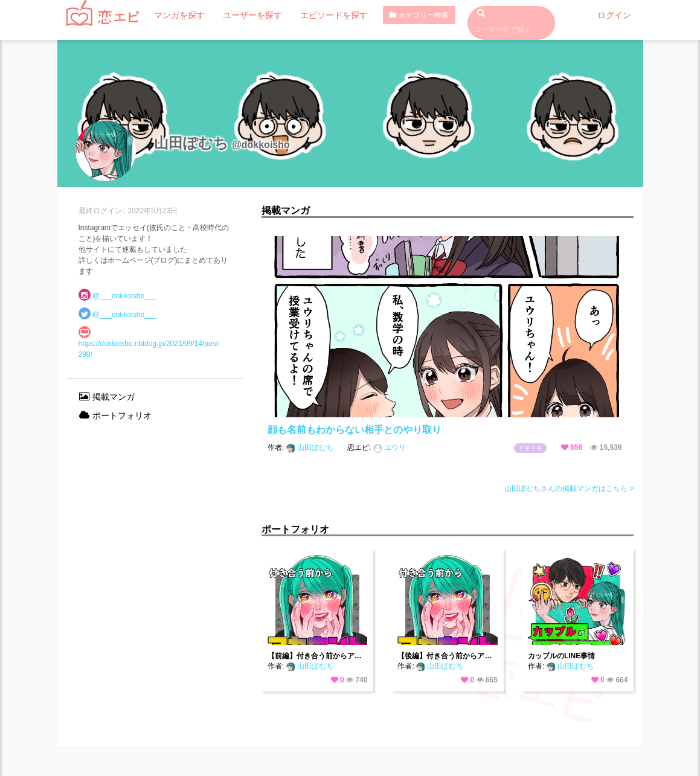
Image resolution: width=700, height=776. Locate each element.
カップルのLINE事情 (561, 656)
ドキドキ (530, 448)
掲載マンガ (107, 397)
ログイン (617, 15)
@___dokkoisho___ (124, 296)
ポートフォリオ (115, 415)
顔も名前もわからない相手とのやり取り (355, 430)
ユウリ (390, 447)
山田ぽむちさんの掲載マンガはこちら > (569, 489)
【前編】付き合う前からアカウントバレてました (318, 656)
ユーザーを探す (241, 15)
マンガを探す (176, 15)
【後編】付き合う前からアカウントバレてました (448, 656)
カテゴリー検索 (394, 15)
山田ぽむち (311, 447)
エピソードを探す (313, 15)
